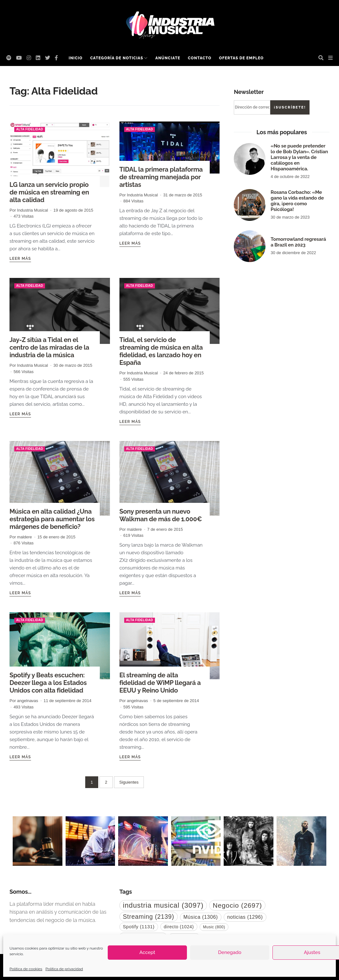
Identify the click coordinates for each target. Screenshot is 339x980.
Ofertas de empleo (241, 58)
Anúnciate (168, 58)
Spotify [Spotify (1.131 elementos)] (139, 927)
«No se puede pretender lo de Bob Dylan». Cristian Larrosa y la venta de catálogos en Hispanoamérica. (299, 157)
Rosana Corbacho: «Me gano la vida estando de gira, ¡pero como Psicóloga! (297, 201)
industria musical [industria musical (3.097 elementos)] (163, 905)
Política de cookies (26, 969)
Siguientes (129, 782)
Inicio (76, 58)
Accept (147, 952)
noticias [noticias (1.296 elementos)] (245, 917)
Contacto (200, 58)
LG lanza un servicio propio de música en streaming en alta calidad (49, 192)
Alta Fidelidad (30, 129)
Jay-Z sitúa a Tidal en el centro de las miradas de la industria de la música (49, 347)
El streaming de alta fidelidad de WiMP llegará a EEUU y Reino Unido (160, 683)
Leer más (20, 259)
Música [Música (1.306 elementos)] (201, 917)
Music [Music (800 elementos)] (214, 927)
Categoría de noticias (117, 58)
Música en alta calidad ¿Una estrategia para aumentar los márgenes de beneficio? (52, 519)
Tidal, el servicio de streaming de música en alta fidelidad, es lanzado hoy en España (161, 351)
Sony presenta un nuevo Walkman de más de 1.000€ (161, 515)
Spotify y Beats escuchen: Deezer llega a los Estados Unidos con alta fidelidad (48, 683)
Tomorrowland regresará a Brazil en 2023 (298, 242)
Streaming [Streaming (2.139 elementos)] (149, 917)
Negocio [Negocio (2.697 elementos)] (237, 905)
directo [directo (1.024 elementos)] (179, 927)
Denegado (230, 952)
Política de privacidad (64, 969)
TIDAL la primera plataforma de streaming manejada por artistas (161, 177)
